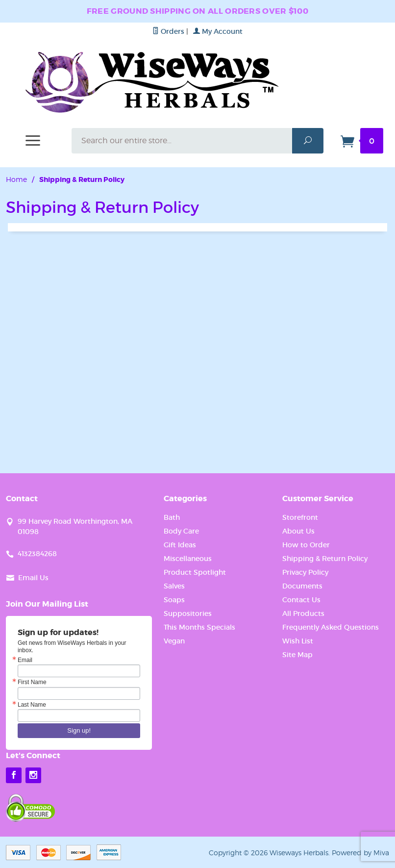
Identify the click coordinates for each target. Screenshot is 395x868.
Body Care (181, 531)
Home (16, 179)
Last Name (32, 705)
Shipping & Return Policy (325, 559)
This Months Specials (199, 627)
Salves (174, 586)
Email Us (33, 578)
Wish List (298, 641)
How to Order (306, 545)
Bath (172, 517)
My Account (218, 31)
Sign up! (79, 730)
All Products (303, 613)
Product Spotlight (195, 572)
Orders (168, 31)
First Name (32, 682)
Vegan (174, 641)
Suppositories (188, 613)
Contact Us (301, 600)
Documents (302, 586)
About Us (298, 531)
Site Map (297, 655)
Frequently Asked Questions (331, 627)
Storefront (300, 517)
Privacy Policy (305, 572)
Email (25, 660)
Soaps (174, 600)
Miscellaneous (188, 559)
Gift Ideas (180, 545)
